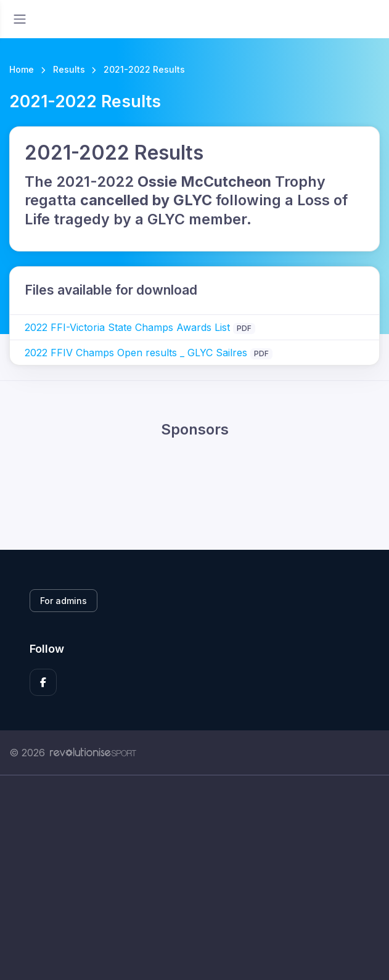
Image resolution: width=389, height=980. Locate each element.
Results (69, 69)
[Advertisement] (194, 891)
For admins (63, 601)
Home (22, 69)
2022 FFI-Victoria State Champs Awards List (129, 327)
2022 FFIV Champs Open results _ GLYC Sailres (137, 353)
